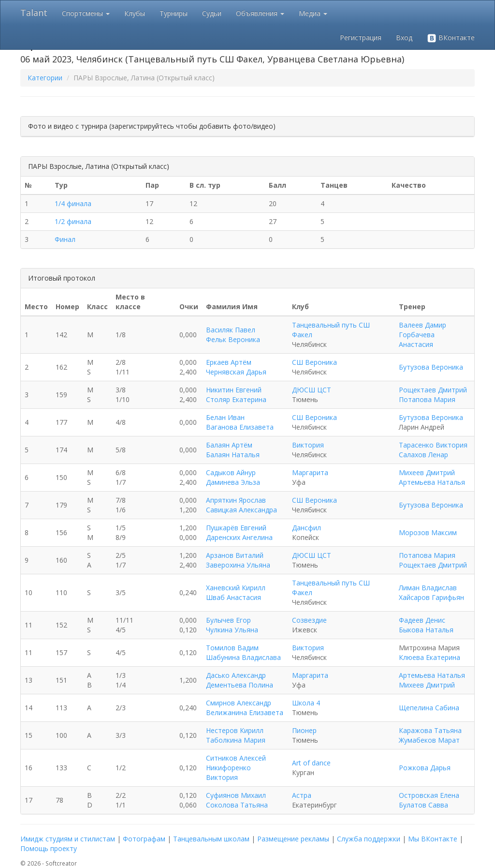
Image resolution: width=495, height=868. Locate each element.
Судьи (212, 13)
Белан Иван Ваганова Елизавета (240, 422)
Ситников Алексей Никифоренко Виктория (236, 768)
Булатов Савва (423, 805)
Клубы (135, 13)
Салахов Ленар (423, 455)
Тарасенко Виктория (433, 445)
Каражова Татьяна (430, 730)
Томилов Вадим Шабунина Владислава (243, 652)
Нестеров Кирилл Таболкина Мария (236, 735)
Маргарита (310, 472)
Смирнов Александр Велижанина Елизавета (245, 708)
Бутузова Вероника (431, 367)
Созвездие (309, 620)
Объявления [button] (260, 13)
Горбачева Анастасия (417, 339)
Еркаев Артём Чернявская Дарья (236, 367)
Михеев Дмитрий (427, 472)
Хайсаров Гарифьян (431, 597)
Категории (45, 78)
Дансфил (306, 528)
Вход (404, 37)
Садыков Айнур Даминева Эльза (233, 477)
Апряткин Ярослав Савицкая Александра (241, 505)
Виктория (308, 445)
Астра (302, 795)
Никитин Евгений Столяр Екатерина (236, 395)
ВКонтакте (451, 38)
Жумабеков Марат (429, 740)
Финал (65, 239)
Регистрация (361, 37)
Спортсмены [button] (86, 13)
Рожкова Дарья (425, 768)
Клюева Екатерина (429, 657)
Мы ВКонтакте (433, 839)
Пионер (304, 730)
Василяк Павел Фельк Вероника (233, 335)
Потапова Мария (427, 399)
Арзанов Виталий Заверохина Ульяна (238, 560)
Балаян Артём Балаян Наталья (233, 450)
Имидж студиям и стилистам (68, 839)
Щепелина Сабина (429, 708)
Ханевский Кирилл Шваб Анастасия (236, 592)
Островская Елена (429, 795)
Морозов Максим (428, 532)
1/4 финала (73, 203)
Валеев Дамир (422, 325)
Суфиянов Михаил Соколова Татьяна (237, 800)
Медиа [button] (313, 13)
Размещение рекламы (293, 839)
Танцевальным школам (211, 839)
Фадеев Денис (422, 620)
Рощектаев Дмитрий (433, 390)
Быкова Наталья (426, 630)
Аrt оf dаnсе (311, 763)
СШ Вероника (314, 362)
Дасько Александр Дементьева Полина (240, 680)
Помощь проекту (49, 848)
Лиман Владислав (428, 588)
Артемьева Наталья (432, 482)
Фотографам (144, 839)
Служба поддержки (369, 839)
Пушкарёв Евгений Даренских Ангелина (239, 532)
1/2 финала (73, 221)
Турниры (174, 13)
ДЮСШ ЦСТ (312, 390)
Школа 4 (306, 703)
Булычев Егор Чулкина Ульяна (232, 625)
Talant (34, 13)
